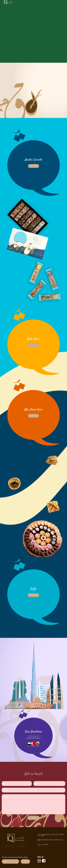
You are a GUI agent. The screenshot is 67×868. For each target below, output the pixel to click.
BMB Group (24, 846)
